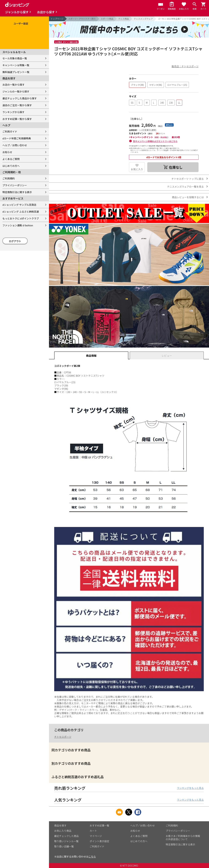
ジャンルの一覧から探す (16, 91)
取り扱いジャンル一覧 (66, 841)
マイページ (96, 836)
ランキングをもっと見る (190, 788)
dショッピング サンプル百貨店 (19, 205)
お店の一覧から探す (13, 85)
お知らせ (7, 152)
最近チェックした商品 (66, 836)
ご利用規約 (9, 178)
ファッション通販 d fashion (18, 225)
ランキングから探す (13, 112)
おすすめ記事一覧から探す (17, 119)
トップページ (57, 19)
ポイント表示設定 (99, 841)
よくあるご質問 (11, 159)
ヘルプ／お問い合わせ (15, 145)
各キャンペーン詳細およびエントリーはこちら (155, 141)
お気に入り (137, 169)
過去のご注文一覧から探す (17, 105)
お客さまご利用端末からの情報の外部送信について (183, 838)
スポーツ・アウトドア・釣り (82, 19)
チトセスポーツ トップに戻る (188, 179)
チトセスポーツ (63, 737)
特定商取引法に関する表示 (17, 192)
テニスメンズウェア (143, 19)
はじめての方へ (11, 166)
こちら (92, 856)
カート (93, 831)
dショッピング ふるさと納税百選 (21, 212)
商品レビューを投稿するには (188, 197)
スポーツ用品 (107, 19)
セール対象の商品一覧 (15, 58)
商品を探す (60, 825)
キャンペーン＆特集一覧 (16, 65)
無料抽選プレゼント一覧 (16, 72)
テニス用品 (124, 19)
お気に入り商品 (63, 831)
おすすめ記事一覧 (99, 825)
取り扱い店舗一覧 (64, 846)
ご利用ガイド (10, 131)
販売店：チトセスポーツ (185, 66)
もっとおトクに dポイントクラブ (21, 218)
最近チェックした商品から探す (20, 98)
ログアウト (15, 241)
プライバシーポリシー (15, 185)
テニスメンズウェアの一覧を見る (185, 187)
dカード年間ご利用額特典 (17, 138)
